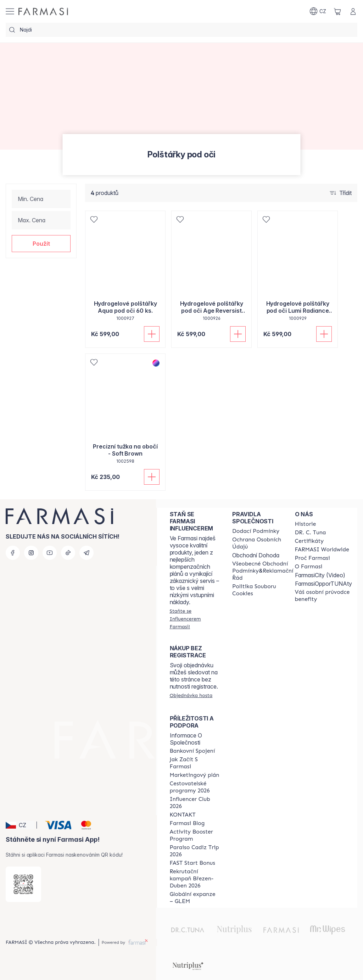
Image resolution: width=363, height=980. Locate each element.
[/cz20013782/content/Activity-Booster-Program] (195, 835)
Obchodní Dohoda (256, 555)
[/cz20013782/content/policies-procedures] (263, 543)
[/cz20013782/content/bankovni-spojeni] (192, 751)
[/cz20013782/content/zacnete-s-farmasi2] (195, 763)
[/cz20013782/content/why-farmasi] (312, 558)
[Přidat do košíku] (152, 334)
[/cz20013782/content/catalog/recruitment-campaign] (195, 879)
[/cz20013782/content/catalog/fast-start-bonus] (192, 863)
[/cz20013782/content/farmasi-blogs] (187, 823)
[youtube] (50, 553)
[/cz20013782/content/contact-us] (183, 815)
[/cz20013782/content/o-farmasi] (309, 567)
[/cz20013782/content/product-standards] (309, 541)
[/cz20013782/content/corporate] (322, 550)
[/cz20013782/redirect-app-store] (23, 884)
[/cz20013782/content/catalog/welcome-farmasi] (323, 596)
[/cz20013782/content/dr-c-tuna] (311, 533)
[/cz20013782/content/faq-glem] (195, 898)
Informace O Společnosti (186, 739)
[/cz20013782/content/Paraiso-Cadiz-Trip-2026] (195, 851)
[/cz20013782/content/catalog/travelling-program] (195, 787)
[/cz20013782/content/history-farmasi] (306, 524)
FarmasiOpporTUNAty (323, 584)
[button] (41, 244)
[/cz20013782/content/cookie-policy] (263, 590)
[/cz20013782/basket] (337, 11)
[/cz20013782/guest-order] (191, 695)
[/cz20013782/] (43, 12)
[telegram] (86, 553)
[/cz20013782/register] (195, 619)
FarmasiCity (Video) (320, 575)
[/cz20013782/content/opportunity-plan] (195, 775)
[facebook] (13, 553)
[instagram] (31, 553)
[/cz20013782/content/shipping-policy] (256, 531)
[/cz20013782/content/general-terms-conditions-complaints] (263, 571)
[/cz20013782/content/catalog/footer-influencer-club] (195, 803)
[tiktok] (68, 553)
